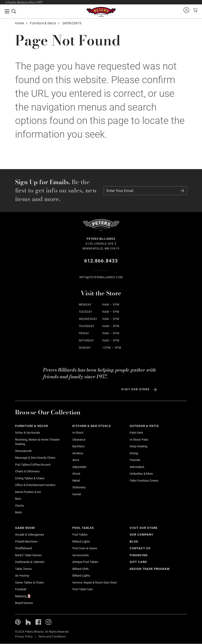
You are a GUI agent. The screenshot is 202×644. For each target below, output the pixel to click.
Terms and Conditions (52, 637)
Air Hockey (22, 576)
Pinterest (18, 622)
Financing (139, 555)
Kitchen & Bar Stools (91, 426)
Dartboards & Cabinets (30, 562)
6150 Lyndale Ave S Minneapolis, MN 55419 (101, 243)
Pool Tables (83, 528)
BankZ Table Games (28, 555)
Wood (76, 474)
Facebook (38, 622)
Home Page (101, 12)
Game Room (25, 528)
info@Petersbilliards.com (101, 277)
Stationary (79, 487)
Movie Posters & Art (28, 492)
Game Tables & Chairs (30, 582)
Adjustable (79, 467)
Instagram (48, 622)
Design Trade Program (150, 569)
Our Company (141, 535)
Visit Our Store (135, 389)
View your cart (195, 10)
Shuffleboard (23, 548)
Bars (18, 499)
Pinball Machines (26, 541)
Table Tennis (23, 569)
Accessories (81, 555)
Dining (134, 453)
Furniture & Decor (43, 23)
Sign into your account (186, 10)
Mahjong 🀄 (23, 596)
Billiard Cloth (80, 569)
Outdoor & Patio (144, 426)
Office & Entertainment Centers (35, 485)
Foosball (21, 589)
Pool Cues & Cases (85, 548)
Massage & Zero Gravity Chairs (35, 458)
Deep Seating (138, 446)
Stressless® (23, 451)
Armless (78, 453)
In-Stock (78, 433)
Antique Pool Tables (85, 562)
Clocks (20, 506)
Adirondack (137, 467)
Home (19, 23)
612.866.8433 (101, 261)
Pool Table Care (83, 589)
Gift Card (138, 562)
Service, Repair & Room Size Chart (95, 582)
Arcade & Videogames (30, 535)
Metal (76, 481)
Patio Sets (136, 433)
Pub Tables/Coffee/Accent (33, 465)
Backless (79, 446)
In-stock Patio (139, 440)
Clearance (79, 440)
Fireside (135, 460)
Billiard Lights (81, 541)
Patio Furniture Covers (144, 481)
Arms (76, 460)
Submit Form (182, 191)
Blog (134, 541)
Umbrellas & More (141, 474)
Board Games (24, 603)
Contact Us (140, 548)
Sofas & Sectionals (28, 433)
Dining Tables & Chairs (30, 478)
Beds (18, 512)
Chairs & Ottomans (27, 471)
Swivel (77, 494)
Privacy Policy (24, 637)
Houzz (28, 622)
